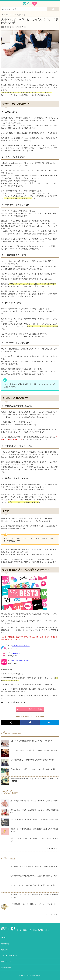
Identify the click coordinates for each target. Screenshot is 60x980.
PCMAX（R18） (18, 653)
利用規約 (4, 950)
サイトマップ (6, 962)
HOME (4, 938)
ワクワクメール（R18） (21, 661)
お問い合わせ (6, 968)
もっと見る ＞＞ (51, 849)
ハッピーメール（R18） (21, 646)
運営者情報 (5, 944)
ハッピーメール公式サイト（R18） (30, 709)
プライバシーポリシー (9, 956)
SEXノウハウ (10, 15)
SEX (25, 27)
